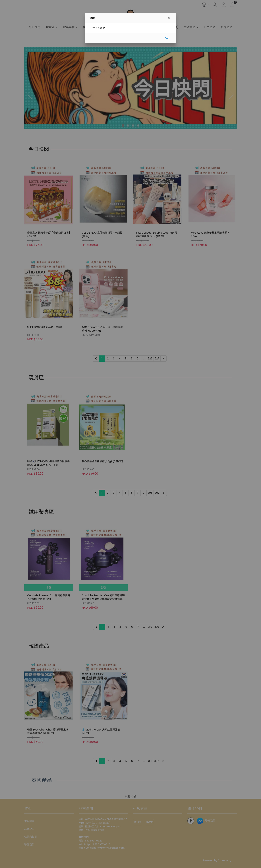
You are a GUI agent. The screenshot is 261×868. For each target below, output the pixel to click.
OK (166, 38)
